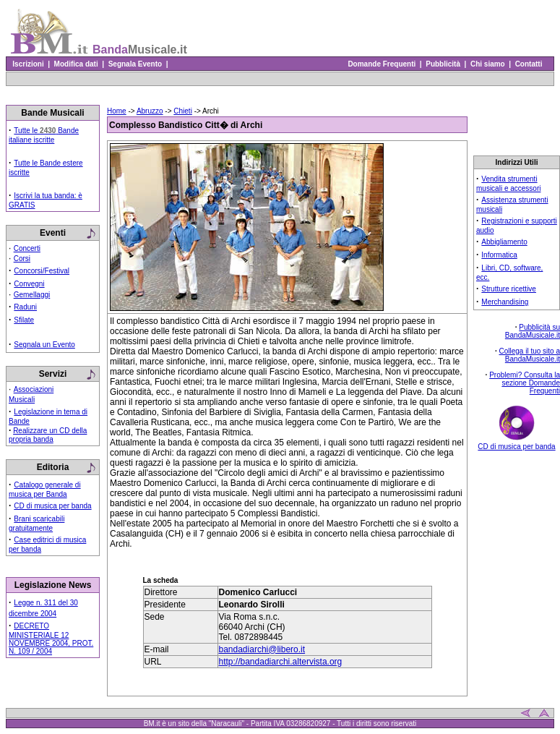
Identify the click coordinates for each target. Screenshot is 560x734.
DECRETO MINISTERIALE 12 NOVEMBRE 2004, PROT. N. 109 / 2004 (51, 639)
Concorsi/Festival (42, 271)
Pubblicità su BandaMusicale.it (533, 331)
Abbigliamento (504, 242)
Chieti (183, 111)
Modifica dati (76, 64)
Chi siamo (487, 64)
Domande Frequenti (382, 64)
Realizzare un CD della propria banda (48, 435)
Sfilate (24, 320)
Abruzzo (150, 111)
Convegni (29, 284)
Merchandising (505, 302)
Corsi (22, 259)
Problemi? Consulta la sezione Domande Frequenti (525, 383)
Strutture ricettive (509, 289)
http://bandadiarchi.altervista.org (281, 662)
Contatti (529, 64)
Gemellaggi (32, 295)
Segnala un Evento (44, 345)
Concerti (27, 248)
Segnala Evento (135, 64)
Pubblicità (443, 64)
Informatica (499, 255)
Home (117, 111)
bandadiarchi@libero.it (262, 649)
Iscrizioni (28, 64)
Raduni (25, 307)
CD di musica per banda (52, 506)
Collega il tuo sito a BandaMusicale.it (530, 355)
